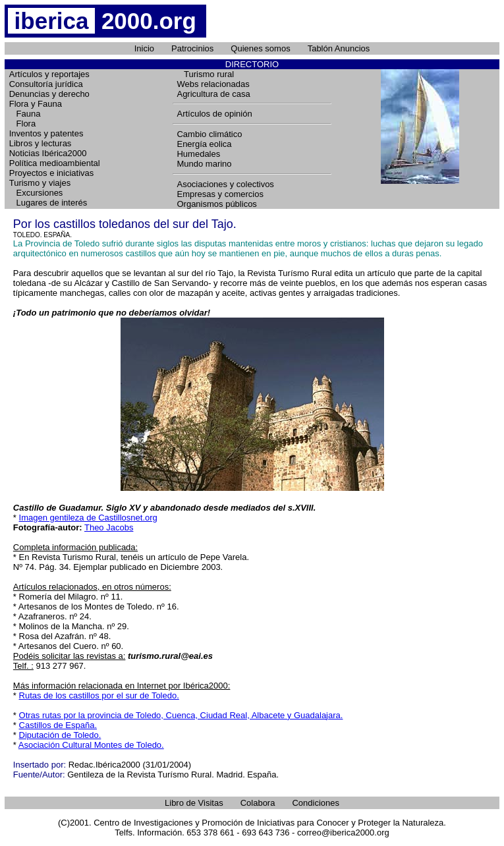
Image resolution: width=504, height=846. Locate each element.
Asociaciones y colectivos (225, 184)
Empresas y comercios (220, 194)
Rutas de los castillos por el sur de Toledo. (99, 695)
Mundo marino (204, 164)
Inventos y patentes (46, 133)
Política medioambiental (55, 163)
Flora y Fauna (36, 104)
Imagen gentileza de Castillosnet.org (88, 518)
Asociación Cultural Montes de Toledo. (91, 745)
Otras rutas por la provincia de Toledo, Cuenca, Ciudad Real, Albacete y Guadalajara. (181, 715)
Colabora (258, 803)
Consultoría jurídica (46, 84)
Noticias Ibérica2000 (48, 153)
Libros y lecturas (41, 143)
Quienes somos (260, 48)
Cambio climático (209, 134)
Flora (22, 124)
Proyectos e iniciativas (52, 173)
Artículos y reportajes (49, 74)
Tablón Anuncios (339, 48)
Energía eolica (204, 144)
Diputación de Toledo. (60, 735)
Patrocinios (192, 48)
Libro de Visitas (194, 803)
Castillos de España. (58, 725)
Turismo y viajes (40, 183)
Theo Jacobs (109, 527)
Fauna (25, 114)
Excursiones (36, 193)
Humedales (198, 154)
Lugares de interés (48, 203)
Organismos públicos (216, 204)
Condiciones (316, 803)
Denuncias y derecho (49, 94)
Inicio (144, 48)
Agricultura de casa (213, 94)
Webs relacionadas (213, 84)
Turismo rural (205, 74)
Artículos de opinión (214, 114)
